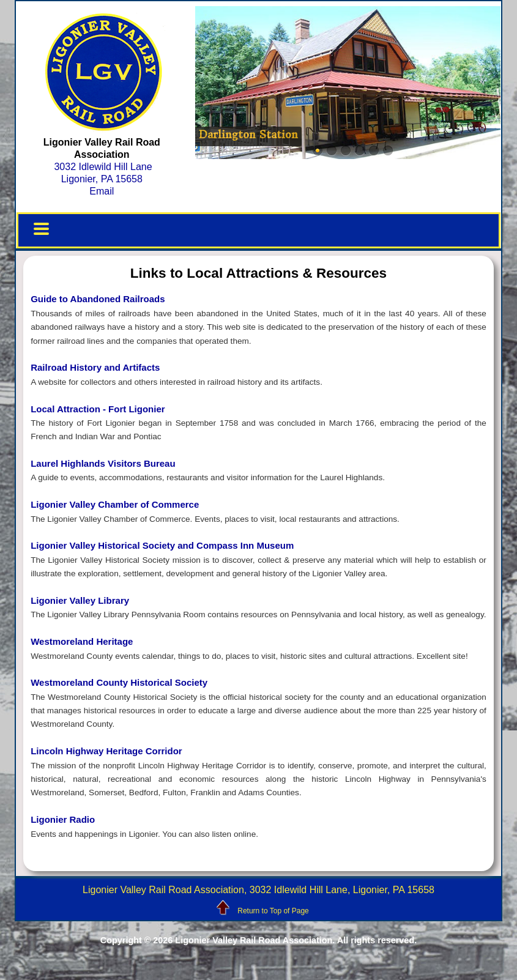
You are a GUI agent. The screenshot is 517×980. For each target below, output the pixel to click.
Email (102, 191)
